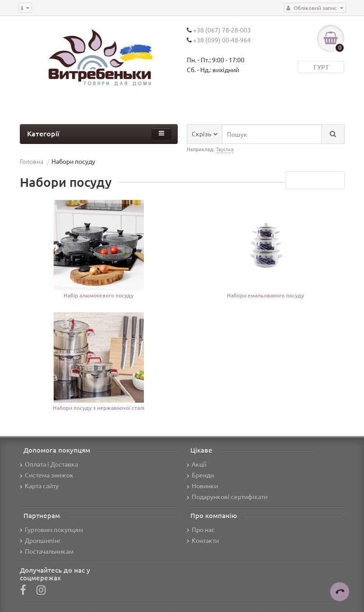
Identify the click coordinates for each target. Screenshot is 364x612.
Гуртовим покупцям (51, 529)
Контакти (203, 540)
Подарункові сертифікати (227, 496)
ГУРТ (321, 67)
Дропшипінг (40, 540)
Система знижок (47, 475)
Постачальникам (47, 551)
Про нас (201, 529)
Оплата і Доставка (49, 464)
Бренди (200, 475)
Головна (32, 161)
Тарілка (225, 149)
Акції (197, 464)
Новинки (202, 486)
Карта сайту (39, 486)
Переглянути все (315, 180)
